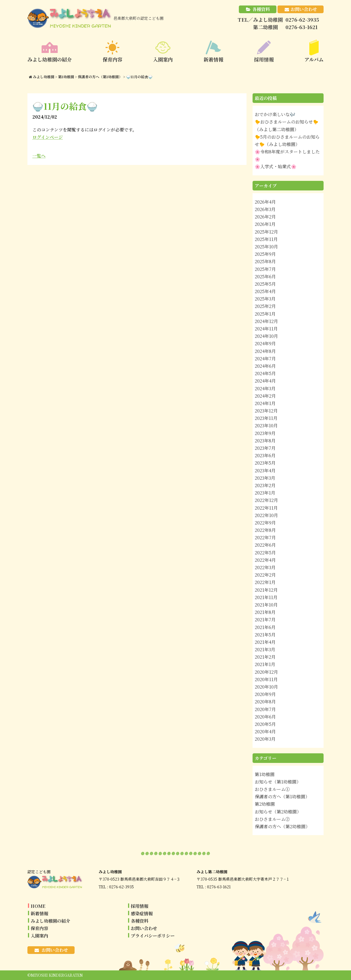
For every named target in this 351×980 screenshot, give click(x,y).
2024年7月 (265, 359)
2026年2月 (265, 217)
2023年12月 (266, 411)
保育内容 (39, 928)
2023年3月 (265, 478)
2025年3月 (265, 299)
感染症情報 (142, 913)
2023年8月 (265, 441)
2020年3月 (265, 739)
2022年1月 (265, 582)
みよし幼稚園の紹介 (50, 921)
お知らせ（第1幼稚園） (278, 782)
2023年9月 (265, 433)
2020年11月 (266, 679)
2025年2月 (265, 306)
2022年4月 (265, 560)
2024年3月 (265, 388)
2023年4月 (265, 471)
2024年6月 (265, 366)
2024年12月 (266, 321)
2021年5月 (265, 635)
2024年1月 (265, 403)
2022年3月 (265, 567)
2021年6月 (265, 627)
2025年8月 (265, 261)
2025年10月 (266, 247)
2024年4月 (265, 381)
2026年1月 (265, 224)
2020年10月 (266, 687)
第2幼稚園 (265, 804)
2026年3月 (265, 209)
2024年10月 (266, 336)
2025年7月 (265, 269)
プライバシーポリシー (153, 936)
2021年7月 (265, 620)
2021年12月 (266, 590)
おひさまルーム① (272, 789)
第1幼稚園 (265, 774)
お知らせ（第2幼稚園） (278, 812)
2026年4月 (265, 202)
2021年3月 (265, 649)
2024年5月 (265, 373)
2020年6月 (265, 717)
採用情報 (140, 906)
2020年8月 (265, 702)
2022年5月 (265, 553)
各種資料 (261, 9)
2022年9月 (265, 523)
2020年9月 (265, 694)
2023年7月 (265, 448)
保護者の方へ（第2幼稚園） (282, 826)
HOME (38, 906)
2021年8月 (265, 612)
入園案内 (39, 936)
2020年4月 (265, 732)
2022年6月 (265, 545)
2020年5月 (265, 724)
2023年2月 (265, 485)
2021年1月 (265, 664)
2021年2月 (265, 657)
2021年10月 (266, 605)
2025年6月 (265, 276)
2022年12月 (266, 500)
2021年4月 (265, 642)
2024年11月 (266, 329)
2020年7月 (265, 709)
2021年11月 (266, 597)
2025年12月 (266, 232)
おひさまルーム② (272, 819)
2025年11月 (266, 239)
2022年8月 (265, 530)
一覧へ (39, 156)
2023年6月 (265, 455)
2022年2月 (265, 575)
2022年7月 (265, 537)
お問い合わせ (304, 9)
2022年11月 (266, 508)
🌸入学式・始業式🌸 (276, 166)
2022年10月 (266, 515)
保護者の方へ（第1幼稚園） (282, 797)
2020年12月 (266, 672)
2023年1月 (265, 493)
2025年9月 (265, 254)
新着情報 (39, 913)
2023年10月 (266, 426)
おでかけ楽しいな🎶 (275, 114)
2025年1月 (265, 314)
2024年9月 (265, 343)
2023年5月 (265, 463)
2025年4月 (265, 291)
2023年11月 (266, 418)
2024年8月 (265, 351)
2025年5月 (265, 284)
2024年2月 (265, 396)
